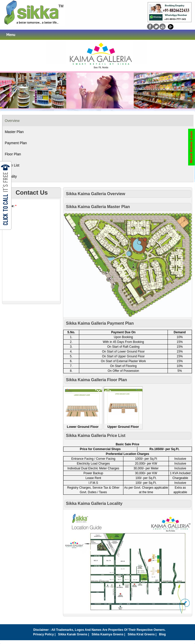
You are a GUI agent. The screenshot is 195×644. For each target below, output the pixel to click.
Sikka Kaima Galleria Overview (96, 194)
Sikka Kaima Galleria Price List (96, 436)
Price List (12, 165)
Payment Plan (16, 143)
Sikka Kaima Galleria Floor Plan (96, 380)
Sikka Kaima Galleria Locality (94, 503)
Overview (12, 121)
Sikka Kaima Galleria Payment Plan (100, 323)
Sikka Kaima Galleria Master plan (98, 207)
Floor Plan (13, 154)
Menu (11, 35)
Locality (11, 176)
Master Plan (14, 132)
